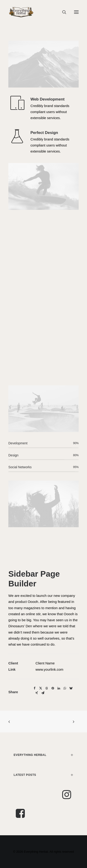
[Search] (62, 12)
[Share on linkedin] (59, 688)
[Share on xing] (37, 693)
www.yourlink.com (49, 669)
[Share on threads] (47, 688)
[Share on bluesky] (71, 688)
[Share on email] (43, 693)
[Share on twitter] (41, 688)
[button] (76, 12)
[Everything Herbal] (21, 12)
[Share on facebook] (35, 688)
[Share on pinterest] (53, 688)
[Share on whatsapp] (65, 688)
